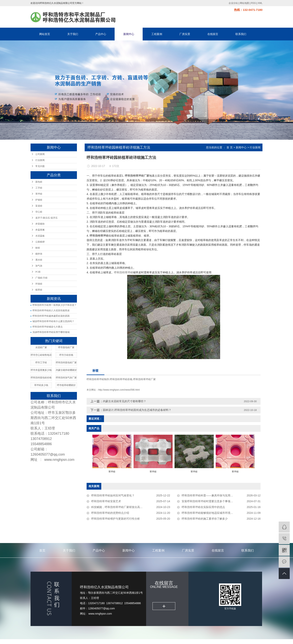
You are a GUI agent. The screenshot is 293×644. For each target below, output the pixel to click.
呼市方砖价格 (66, 355)
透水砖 (39, 260)
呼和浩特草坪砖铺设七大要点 (48, 327)
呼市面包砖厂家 (66, 347)
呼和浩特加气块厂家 (66, 378)
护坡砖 (39, 200)
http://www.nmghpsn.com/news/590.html (119, 390)
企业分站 (233, 3)
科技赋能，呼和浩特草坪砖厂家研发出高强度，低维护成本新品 (129, 507)
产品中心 (101, 34)
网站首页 (45, 34)
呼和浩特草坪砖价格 (121, 379)
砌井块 (39, 254)
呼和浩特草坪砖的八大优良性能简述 (51, 310)
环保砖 (39, 284)
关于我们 (73, 34)
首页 (42, 550)
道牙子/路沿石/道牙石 (46, 218)
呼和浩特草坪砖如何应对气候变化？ (113, 495)
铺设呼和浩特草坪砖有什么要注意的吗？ (53, 321)
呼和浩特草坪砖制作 (98, 379)
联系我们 (241, 34)
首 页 (230, 147)
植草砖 (39, 290)
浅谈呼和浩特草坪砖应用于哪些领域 (51, 332)
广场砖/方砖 (41, 278)
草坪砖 (39, 194)
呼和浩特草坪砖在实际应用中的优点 (203, 507)
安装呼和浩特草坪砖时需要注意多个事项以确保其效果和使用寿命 (221, 501)
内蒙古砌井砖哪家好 (66, 370)
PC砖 (38, 272)
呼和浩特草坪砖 (124, 272)
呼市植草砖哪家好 (66, 385)
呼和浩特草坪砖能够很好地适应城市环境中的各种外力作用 (217, 513)
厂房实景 (185, 34)
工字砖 (39, 188)
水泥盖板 (40, 236)
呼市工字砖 (41, 363)
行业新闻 (40, 160)
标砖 (38, 248)
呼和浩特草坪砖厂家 (144, 379)
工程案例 (157, 34)
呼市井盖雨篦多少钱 (41, 370)
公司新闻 (40, 154)
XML (260, 3)
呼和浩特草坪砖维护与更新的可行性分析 (116, 519)
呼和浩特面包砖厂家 (66, 363)
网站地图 (244, 3)
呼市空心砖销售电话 (41, 355)
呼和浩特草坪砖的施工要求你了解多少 (205, 519)
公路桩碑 (40, 242)
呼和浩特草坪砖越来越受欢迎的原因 (51, 316)
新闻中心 (129, 34)
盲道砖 (39, 206)
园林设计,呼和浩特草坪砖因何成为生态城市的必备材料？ (137, 410)
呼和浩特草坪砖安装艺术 (106, 501)
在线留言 (213, 34)
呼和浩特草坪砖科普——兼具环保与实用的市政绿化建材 (215, 495)
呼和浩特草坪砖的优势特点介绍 (110, 513)
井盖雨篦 (40, 230)
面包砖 (39, 182)
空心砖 (39, 212)
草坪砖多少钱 (41, 385)
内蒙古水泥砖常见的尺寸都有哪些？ (124, 401)
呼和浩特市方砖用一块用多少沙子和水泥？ (55, 305)
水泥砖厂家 (41, 347)
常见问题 (40, 166)
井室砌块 (40, 224)
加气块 (39, 266)
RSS (253, 3)
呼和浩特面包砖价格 (41, 378)
